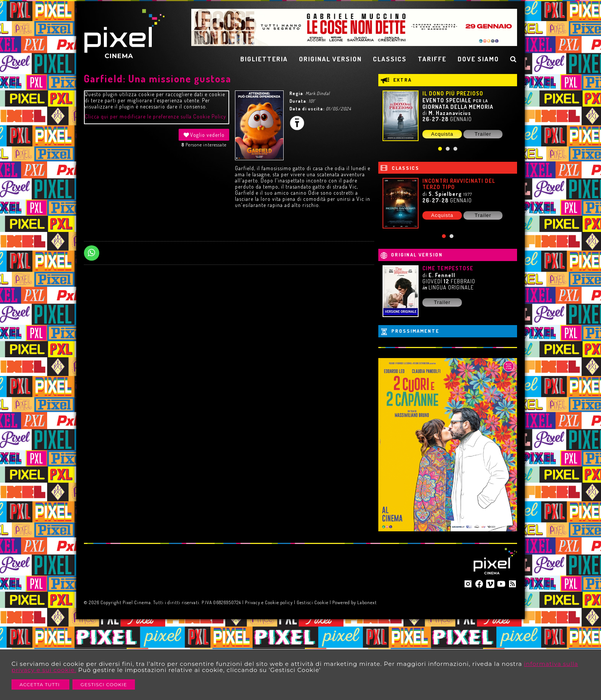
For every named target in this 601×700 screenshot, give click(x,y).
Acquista (442, 134)
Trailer (483, 134)
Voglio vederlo (204, 135)
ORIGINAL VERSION (330, 59)
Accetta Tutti (40, 684)
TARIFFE (432, 59)
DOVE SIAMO (478, 59)
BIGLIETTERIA (264, 59)
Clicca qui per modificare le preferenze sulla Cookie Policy (155, 116)
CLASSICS (390, 59)
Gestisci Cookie (104, 684)
